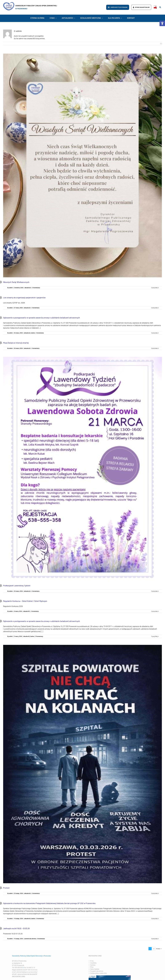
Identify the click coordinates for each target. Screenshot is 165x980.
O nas (92, 961)
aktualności (28, 288)
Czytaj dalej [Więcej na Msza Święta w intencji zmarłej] (154, 348)
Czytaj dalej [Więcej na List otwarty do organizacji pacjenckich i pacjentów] (154, 308)
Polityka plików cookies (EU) (98, 973)
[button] (162, 23)
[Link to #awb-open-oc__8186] (160, 7)
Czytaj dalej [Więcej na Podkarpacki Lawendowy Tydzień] (154, 591)
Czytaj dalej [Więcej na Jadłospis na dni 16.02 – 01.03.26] (154, 939)
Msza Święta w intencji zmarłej (16, 343)
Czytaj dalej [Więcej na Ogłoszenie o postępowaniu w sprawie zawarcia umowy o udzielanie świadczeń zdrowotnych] (154, 333)
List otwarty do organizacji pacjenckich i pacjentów (24, 298)
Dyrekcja (93, 965)
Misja (92, 967)
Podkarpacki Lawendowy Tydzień (17, 586)
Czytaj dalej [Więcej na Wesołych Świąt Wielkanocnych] (154, 288)
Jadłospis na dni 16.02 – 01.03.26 (16, 928)
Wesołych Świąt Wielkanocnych (16, 282)
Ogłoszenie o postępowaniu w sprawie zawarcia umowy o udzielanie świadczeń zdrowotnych (42, 318)
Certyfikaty (93, 963)
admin (11, 288)
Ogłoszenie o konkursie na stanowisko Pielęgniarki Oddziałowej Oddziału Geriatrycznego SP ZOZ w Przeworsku (49, 903)
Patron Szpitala (95, 969)
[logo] (9, 3)
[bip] (155, 6)
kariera (33, 333)
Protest (6, 888)
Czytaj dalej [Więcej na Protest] (154, 893)
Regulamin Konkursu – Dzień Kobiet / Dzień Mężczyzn (25, 601)
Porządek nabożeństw (97, 971)
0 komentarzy (36, 288)
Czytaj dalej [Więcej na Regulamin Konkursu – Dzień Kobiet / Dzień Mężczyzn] (154, 611)
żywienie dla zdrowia (30, 939)
